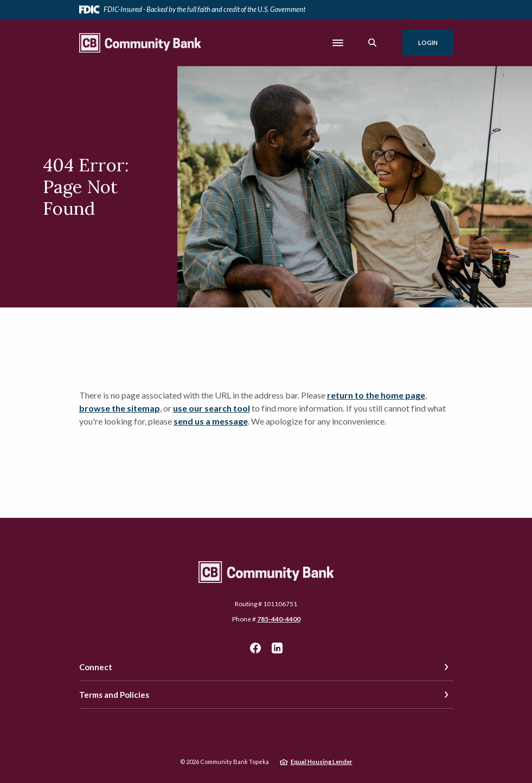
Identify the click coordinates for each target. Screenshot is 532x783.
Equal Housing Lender (322, 762)
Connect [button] (96, 667)
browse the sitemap (120, 408)
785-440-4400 (279, 619)
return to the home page (376, 395)
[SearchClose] (373, 43)
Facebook (255, 648)
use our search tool (211, 408)
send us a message (211, 421)
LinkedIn (277, 648)
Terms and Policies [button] (114, 695)
